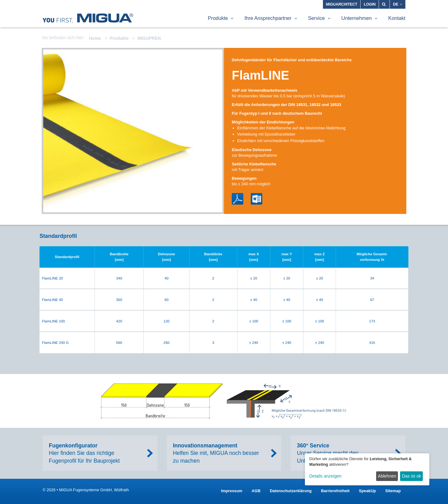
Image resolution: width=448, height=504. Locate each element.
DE (398, 4)
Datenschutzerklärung (291, 491)
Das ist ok (411, 476)
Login (370, 4)
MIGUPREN (149, 38)
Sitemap (393, 491)
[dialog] (367, 469)
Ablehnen (387, 476)
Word (257, 199)
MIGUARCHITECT (342, 4)
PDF (238, 199)
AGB (256, 491)
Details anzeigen (325, 476)
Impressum (232, 491)
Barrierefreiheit (335, 491)
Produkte (119, 38)
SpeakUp (367, 491)
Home (95, 38)
